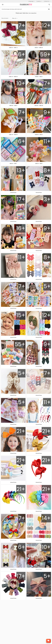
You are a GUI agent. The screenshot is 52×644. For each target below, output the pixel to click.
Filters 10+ (15, 18)
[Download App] (49, 9)
